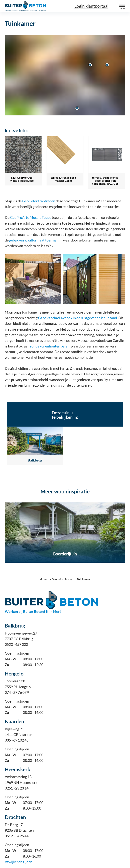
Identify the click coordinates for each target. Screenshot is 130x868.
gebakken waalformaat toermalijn (35, 240)
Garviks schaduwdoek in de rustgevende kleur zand (78, 318)
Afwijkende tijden (19, 862)
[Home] (25, 6)
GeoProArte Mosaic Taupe (31, 218)
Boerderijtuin (65, 554)
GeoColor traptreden (39, 201)
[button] (122, 6)
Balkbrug (35, 460)
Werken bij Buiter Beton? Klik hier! (33, 612)
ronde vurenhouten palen (50, 346)
